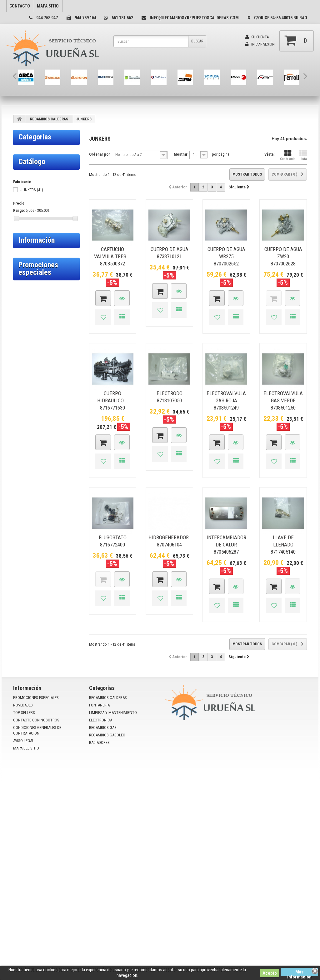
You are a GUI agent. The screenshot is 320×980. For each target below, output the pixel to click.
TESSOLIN (26, 354)
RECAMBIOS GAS (39, 447)
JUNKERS (25, 317)
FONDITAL (26, 264)
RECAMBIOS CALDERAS (49, 119)
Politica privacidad (39, 645)
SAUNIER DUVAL (31, 339)
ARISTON (25, 182)
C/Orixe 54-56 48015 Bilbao (281, 18)
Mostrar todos (247, 174)
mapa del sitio (26, 910)
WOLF (23, 384)
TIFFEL (24, 369)
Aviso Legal (33, 636)
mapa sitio (48, 6)
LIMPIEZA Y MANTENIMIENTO (40, 417)
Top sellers (24, 874)
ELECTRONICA (36, 434)
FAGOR (23, 242)
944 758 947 (47, 18)
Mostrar (181, 154)
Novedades (23, 867)
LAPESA (24, 332)
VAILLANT (26, 376)
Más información (299, 973)
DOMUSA (25, 227)
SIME (22, 347)
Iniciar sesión (260, 44)
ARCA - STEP (27, 174)
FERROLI (25, 257)
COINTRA (25, 219)
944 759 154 (85, 18)
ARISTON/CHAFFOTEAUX (37, 189)
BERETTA (25, 204)
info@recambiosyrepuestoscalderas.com (194, 18)
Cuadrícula (288, 155)
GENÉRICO (26, 279)
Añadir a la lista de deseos (103, 317)
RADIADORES (35, 483)
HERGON (25, 287)
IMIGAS (24, 294)
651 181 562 (122, 18)
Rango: (19, 554)
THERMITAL (27, 361)
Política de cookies (39, 603)
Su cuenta (257, 37)
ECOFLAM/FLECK (31, 234)
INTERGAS (26, 309)
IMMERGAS (27, 302)
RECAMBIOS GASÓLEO (34, 465)
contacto (20, 6)
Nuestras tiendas (38, 654)
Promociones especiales (38, 679)
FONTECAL (27, 272)
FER (21, 249)
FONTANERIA (35, 399)
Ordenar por (100, 154)
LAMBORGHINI (30, 324)
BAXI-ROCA (27, 197)
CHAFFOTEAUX (30, 212)
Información (37, 584)
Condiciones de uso (40, 612)
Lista (303, 155)
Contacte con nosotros (36, 882)
